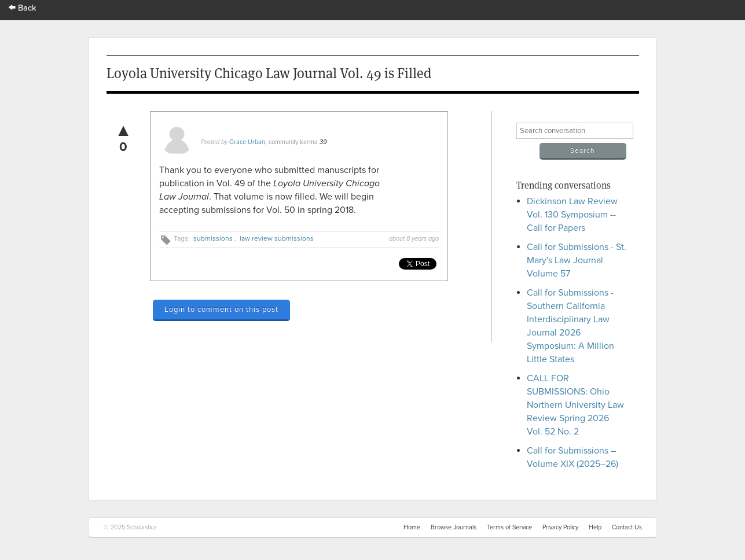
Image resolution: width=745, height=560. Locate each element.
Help (595, 527)
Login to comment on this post (221, 310)
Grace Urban (247, 142)
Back (23, 8)
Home (412, 527)
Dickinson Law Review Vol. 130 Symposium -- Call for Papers (572, 215)
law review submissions (277, 238)
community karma (293, 142)
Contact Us (627, 527)
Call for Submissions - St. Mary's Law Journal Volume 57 (577, 260)
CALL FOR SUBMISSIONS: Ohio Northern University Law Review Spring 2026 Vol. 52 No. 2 (575, 405)
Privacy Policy (560, 527)
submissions (213, 238)
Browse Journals (454, 527)
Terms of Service (509, 527)
